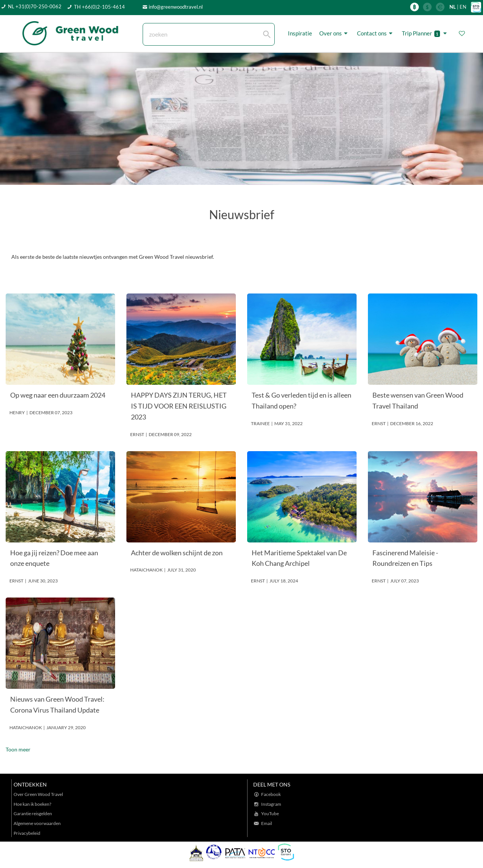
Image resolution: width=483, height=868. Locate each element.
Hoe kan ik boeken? (32, 804)
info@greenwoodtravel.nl (176, 7)
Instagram (271, 804)
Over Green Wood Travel (38, 794)
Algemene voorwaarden (37, 823)
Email (267, 823)
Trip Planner (425, 33)
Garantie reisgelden (33, 813)
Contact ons (376, 33)
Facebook (271, 794)
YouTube (270, 813)
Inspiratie (300, 33)
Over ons (335, 33)
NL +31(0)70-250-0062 (35, 6)
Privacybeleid (27, 833)
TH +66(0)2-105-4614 (99, 7)
